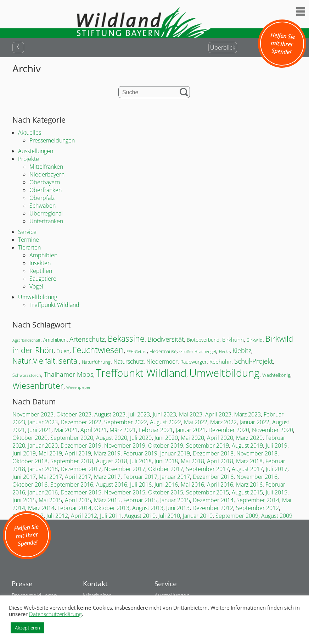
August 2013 (148, 508)
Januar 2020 (43, 446)
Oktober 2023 (74, 414)
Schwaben (43, 206)
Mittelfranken (46, 167)
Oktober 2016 (30, 485)
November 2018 (257, 453)
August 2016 (112, 485)
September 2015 (207, 492)
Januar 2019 (175, 453)
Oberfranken (46, 190)
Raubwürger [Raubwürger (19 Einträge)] (193, 362)
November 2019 (125, 446)
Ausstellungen (36, 151)
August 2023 (110, 414)
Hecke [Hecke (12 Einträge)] (224, 352)
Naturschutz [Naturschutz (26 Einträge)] (128, 362)
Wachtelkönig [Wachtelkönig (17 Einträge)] (276, 375)
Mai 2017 (50, 477)
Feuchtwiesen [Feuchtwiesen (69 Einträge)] (98, 350)
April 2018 (220, 461)
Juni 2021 (40, 430)
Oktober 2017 (166, 469)
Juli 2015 (277, 492)
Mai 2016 (192, 485)
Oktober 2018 (30, 461)
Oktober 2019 (166, 446)
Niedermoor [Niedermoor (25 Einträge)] (162, 362)
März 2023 (248, 414)
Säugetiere (43, 279)
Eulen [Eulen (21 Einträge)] (63, 351)
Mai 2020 (192, 438)
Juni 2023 (164, 414)
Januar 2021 (191, 430)
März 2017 (107, 477)
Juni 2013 (178, 508)
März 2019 (107, 453)
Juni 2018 (166, 461)
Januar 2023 (43, 422)
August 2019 (247, 446)
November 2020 (273, 430)
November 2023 (33, 414)
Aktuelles (30, 133)
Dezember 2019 (81, 446)
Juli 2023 (139, 414)
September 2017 (207, 469)
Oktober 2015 (166, 492)
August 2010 (140, 516)
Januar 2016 (43, 492)
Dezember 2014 (213, 500)
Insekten (40, 263)
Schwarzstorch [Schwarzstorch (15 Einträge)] (27, 375)
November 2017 (125, 469)
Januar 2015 (175, 500)
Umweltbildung (38, 297)
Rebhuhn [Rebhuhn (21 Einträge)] (220, 362)
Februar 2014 (74, 508)
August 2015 (247, 492)
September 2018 (72, 461)
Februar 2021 (156, 430)
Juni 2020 (166, 438)
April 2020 (220, 438)
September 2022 (126, 422)
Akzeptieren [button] (27, 628)
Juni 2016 (166, 485)
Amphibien (43, 255)
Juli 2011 (111, 516)
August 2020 (112, 438)
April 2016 (220, 485)
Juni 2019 (24, 453)
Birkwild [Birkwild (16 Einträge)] (255, 340)
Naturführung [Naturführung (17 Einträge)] (96, 362)
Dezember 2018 (213, 453)
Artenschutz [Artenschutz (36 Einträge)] (87, 339)
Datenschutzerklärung (55, 614)
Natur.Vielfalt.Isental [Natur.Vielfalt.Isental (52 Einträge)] (46, 361)
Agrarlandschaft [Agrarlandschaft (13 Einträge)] (26, 340)
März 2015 (107, 500)
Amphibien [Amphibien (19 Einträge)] (55, 340)
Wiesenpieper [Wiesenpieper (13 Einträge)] (78, 387)
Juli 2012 (57, 516)
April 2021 (94, 430)
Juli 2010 (169, 516)
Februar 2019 (140, 453)
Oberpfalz (42, 198)
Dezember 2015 (81, 492)
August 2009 (277, 516)
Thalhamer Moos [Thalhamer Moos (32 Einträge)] (69, 374)
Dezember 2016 (213, 477)
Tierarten (29, 247)
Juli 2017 (277, 469)
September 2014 (258, 500)
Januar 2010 (198, 516)
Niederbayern (47, 174)
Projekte (29, 159)
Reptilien (41, 271)
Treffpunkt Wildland (54, 305)
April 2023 (218, 414)
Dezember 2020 (229, 430)
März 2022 (223, 422)
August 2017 (247, 469)
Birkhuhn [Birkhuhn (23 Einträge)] (233, 340)
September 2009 (237, 516)
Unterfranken (46, 221)
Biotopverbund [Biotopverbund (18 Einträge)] (203, 340)
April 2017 (78, 477)
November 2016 (257, 477)
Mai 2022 (196, 422)
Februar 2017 (140, 477)
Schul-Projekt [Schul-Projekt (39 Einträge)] (254, 361)
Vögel (36, 286)
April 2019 (78, 453)
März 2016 (249, 485)
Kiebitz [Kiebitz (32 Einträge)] (242, 351)
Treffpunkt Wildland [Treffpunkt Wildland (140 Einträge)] (141, 373)
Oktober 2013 (112, 508)
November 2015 (125, 492)
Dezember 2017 (81, 469)
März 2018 (249, 461)
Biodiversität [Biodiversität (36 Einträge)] (166, 339)
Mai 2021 (66, 430)
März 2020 (249, 438)
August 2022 (165, 422)
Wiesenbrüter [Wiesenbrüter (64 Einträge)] (38, 386)
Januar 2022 (254, 422)
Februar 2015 (140, 500)
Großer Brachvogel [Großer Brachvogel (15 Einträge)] (198, 351)
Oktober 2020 (30, 438)
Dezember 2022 (81, 422)
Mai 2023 (191, 414)
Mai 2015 (50, 500)
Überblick (223, 47)
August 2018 (112, 461)
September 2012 (257, 508)
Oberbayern (45, 182)
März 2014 (41, 508)
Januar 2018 (43, 469)
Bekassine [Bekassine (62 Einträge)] (126, 339)
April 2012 (84, 516)
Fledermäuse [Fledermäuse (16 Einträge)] (163, 351)
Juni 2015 (24, 500)
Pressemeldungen (52, 140)
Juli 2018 (141, 461)
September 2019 (207, 446)
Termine (29, 240)
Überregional (46, 213)
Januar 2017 (175, 477)
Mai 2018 (192, 461)
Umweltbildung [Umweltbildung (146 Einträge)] (224, 373)
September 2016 (72, 485)
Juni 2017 (24, 477)
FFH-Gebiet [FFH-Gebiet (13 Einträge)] (137, 351)
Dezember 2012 (213, 508)
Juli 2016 (141, 485)
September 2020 (72, 438)
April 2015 (78, 500)
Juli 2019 (277, 446)
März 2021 (123, 430)
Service (27, 232)
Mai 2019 (50, 453)
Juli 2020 (141, 438)
